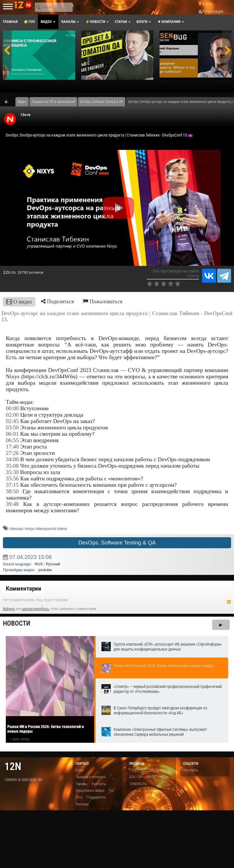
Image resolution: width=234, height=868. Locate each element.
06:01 (12, 434)
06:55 (12, 440)
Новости (17, 623)
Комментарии (24, 589)
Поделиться (58, 301)
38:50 (12, 491)
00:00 (12, 408)
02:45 (12, 421)
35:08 (12, 466)
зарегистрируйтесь (35, 609)
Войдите (9, 609)
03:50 (12, 427)
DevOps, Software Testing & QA (117, 543)
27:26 (12, 453)
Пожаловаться (103, 301)
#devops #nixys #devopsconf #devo (39, 529)
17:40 (12, 447)
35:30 (12, 472)
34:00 (12, 459)
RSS (229, 602)
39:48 (12, 504)
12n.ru (25, 115)
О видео (19, 302)
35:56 (12, 479)
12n (13, 766)
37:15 (12, 485)
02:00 (12, 415)
